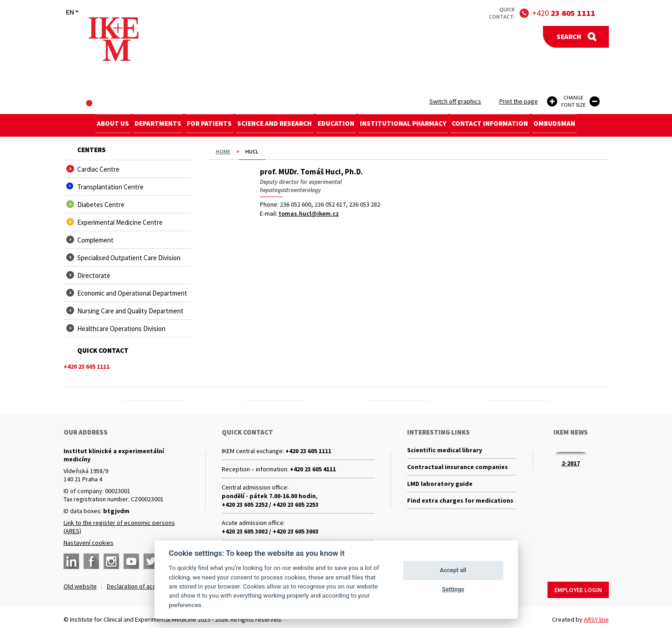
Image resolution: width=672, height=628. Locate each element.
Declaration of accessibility (144, 586)
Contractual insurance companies (458, 470)
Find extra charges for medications (460, 507)
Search (569, 37)
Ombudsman (573, 125)
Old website (80, 586)
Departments (145, 125)
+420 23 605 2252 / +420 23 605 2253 (270, 504)
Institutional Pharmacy (411, 125)
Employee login (578, 586)
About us (94, 125)
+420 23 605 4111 (313, 469)
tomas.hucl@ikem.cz (309, 213)
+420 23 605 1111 (308, 451)
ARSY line (596, 616)
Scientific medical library (445, 451)
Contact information (503, 125)
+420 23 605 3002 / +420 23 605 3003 (270, 531)
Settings (453, 589)
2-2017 (571, 463)
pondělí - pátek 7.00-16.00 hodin (269, 496)
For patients (202, 125)
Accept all (453, 570)
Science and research (272, 125)
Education (339, 125)
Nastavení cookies (89, 543)
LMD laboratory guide (440, 488)
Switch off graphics (455, 101)
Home (223, 151)
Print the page (519, 101)
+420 (564, 13)
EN (70, 12)
